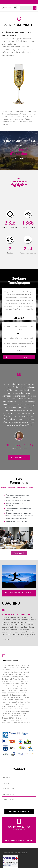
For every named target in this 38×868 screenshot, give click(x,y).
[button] (15, 7)
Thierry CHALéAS (19, 445)
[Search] (35, 8)
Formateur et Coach (19, 449)
